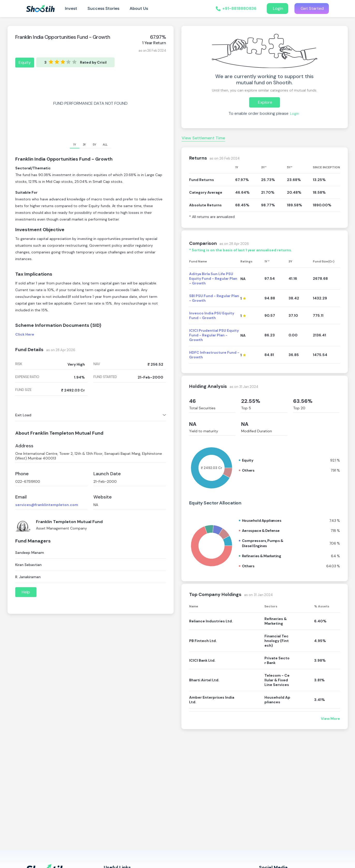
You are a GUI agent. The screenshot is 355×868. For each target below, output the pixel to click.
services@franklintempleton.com (47, 505)
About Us (139, 8)
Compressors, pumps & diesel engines (263, 543)
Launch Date (107, 474)
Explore (265, 102)
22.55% (251, 401)
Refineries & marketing (262, 556)
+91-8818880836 (239, 8)
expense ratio (27, 377)
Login (278, 8)
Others (248, 470)
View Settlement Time (203, 138)
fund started (105, 377)
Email (21, 497)
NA (193, 424)
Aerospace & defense (261, 531)
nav (97, 364)
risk (19, 364)
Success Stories (103, 8)
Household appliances (262, 520)
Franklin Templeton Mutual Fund (69, 522)
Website (103, 497)
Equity (25, 62)
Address (24, 446)
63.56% (303, 401)
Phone (22, 474)
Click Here (25, 334)
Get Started (312, 8)
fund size (23, 390)
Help (26, 592)
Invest (71, 8)
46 (193, 401)
